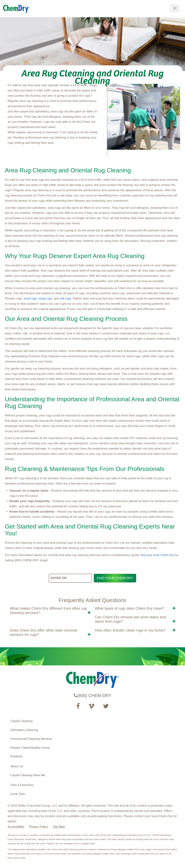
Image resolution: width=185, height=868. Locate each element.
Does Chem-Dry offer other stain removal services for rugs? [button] (43, 632)
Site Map (59, 827)
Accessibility (16, 827)
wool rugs (30, 298)
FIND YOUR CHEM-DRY (115, 578)
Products (16, 756)
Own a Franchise (22, 785)
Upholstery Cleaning (24, 730)
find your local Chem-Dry (157, 555)
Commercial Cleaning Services (31, 739)
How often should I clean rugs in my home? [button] (130, 630)
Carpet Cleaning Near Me (28, 775)
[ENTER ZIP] (70, 578)
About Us (17, 766)
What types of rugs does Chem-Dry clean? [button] (130, 608)
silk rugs (65, 298)
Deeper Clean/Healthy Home (30, 748)
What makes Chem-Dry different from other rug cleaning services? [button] (48, 611)
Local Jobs (18, 794)
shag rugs (45, 298)
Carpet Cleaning (21, 721)
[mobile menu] (175, 8)
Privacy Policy (39, 827)
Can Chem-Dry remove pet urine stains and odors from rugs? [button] (130, 619)
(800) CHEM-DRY (93, 696)
